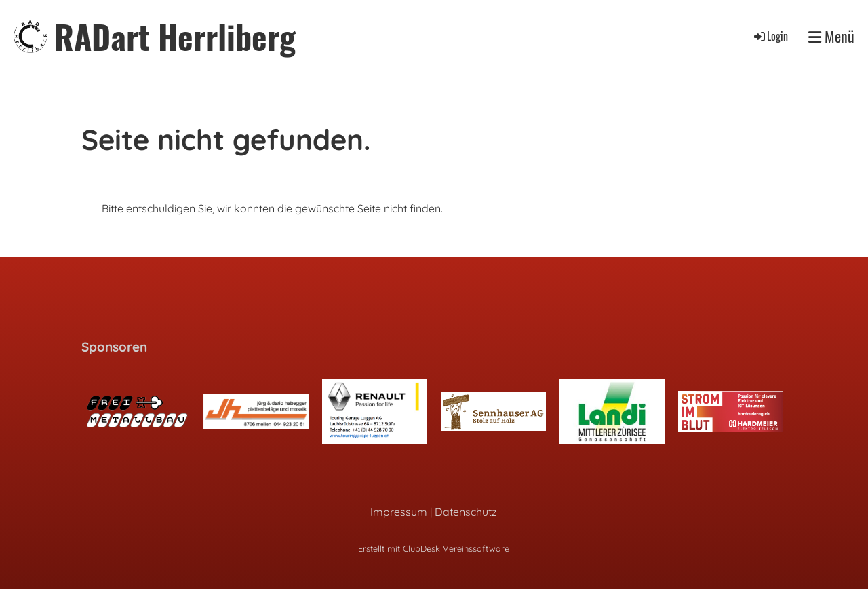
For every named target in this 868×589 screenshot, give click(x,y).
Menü (831, 36)
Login (770, 36)
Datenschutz (466, 512)
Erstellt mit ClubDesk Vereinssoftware (434, 548)
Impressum (399, 512)
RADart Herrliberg (175, 36)
